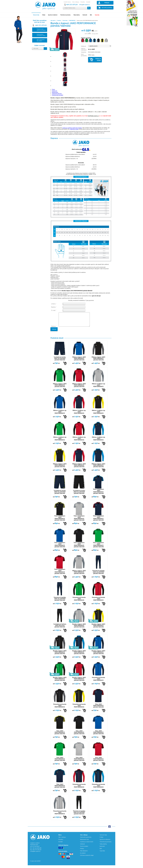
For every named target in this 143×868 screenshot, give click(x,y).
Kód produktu (84, 55)
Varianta (83, 52)
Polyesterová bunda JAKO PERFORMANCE (79, 601)
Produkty (59, 21)
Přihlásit (107, 3)
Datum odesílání (84, 49)
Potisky (82, 851)
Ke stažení (83, 856)
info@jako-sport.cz (93, 116)
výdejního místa (74, 129)
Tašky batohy (77, 15)
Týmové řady (36, 15)
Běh (91, 15)
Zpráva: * (54, 329)
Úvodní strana (67, 2)
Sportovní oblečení (53, 15)
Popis (53, 89)
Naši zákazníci (84, 854)
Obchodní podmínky (86, 840)
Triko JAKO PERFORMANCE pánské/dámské (98, 708)
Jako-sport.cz (53, 21)
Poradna (83, 2)
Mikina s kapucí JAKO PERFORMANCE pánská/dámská (79, 361)
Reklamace (55, 92)
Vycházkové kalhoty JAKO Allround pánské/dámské (60, 628)
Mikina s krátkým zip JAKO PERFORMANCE (98, 388)
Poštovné (54, 91)
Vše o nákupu (76, 2)
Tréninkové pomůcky (65, 15)
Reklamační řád (84, 842)
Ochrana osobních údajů (87, 858)
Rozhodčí (85, 15)
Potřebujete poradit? (58, 95)
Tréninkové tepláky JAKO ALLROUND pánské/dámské (98, 575)
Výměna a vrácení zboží (87, 844)
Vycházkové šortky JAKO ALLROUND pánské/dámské (60, 361)
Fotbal (44, 15)
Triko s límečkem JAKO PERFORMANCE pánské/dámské (98, 494)
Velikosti (82, 847)
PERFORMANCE (72, 21)
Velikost (83, 46)
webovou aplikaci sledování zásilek (72, 128)
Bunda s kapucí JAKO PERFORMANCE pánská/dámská (79, 628)
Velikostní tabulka (57, 94)
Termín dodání (84, 849)
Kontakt (88, 2)
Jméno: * (54, 304)
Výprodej (97, 15)
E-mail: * (54, 310)
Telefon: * (54, 307)
